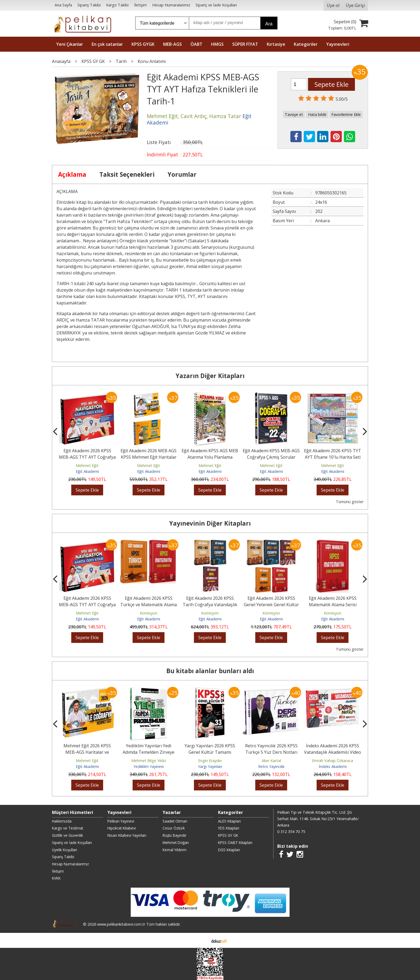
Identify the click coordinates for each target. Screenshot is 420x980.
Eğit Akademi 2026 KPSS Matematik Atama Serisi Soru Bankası (333, 605)
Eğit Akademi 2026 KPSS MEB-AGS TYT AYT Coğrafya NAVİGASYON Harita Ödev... (87, 457)
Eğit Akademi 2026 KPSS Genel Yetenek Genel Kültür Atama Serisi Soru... (271, 605)
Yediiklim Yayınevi (149, 766)
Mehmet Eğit (87, 466)
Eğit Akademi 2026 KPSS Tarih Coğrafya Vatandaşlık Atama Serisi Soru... (210, 605)
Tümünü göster (350, 502)
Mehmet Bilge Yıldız (149, 761)
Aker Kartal (271, 761)
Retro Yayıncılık (271, 766)
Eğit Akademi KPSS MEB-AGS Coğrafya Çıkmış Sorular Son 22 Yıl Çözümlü (271, 457)
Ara (269, 24)
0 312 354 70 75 (291, 832)
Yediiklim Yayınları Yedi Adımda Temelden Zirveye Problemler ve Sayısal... (149, 752)
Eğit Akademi (87, 471)
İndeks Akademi (333, 766)
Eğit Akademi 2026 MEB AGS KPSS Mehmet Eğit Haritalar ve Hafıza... (149, 457)
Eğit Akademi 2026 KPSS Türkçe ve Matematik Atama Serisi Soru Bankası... (149, 605)
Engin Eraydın (210, 761)
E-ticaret (202, 940)
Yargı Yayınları (210, 766)
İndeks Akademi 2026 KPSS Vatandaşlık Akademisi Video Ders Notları (333, 752)
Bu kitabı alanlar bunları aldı (210, 671)
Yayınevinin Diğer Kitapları (210, 523)
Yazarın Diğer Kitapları (210, 376)
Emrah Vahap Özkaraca (333, 761)
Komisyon (149, 613)
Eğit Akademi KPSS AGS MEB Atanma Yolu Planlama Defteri (210, 457)
